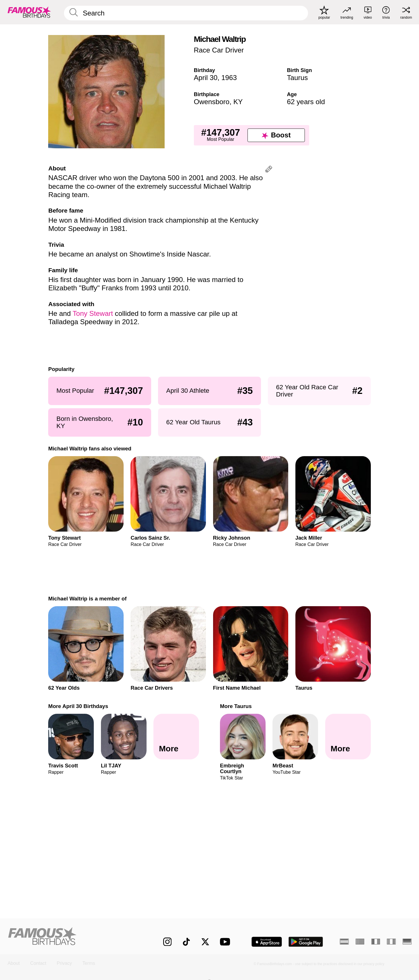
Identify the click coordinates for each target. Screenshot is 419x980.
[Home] (73, 937)
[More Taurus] (348, 737)
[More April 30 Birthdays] (176, 737)
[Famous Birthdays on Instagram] (167, 942)
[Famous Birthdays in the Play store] (306, 942)
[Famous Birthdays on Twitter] (205, 942)
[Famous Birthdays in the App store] (267, 942)
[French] (376, 942)
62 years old (306, 102)
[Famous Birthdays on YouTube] (226, 942)
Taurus (297, 78)
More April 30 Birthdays (78, 706)
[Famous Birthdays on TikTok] (186, 942)
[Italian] (391, 942)
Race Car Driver (219, 50)
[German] (407, 942)
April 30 (206, 78)
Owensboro (212, 102)
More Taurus (236, 706)
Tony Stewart (93, 313)
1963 (229, 78)
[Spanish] (344, 942)
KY (238, 102)
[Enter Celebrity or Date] (186, 13)
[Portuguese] (360, 942)
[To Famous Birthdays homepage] (29, 12)
